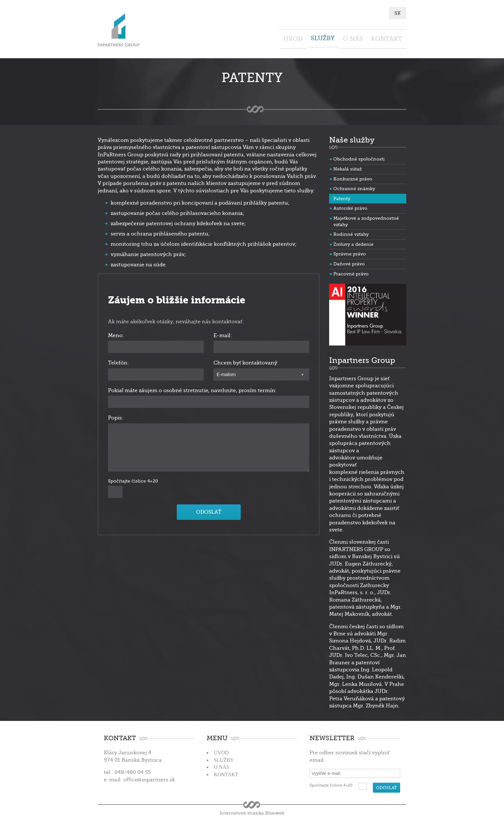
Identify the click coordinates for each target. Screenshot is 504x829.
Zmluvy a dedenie (353, 243)
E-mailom (226, 373)
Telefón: (118, 362)
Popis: (116, 417)
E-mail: (223, 334)
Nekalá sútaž (347, 168)
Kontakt (381, 38)
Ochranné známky (354, 187)
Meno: (116, 334)
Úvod (250, 38)
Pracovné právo (351, 272)
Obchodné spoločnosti (359, 158)
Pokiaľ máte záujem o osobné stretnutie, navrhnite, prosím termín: (192, 389)
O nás (335, 38)
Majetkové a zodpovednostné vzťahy (366, 220)
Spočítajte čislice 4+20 (133, 479)
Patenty (342, 197)
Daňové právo (349, 263)
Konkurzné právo (353, 178)
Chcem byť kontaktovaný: (246, 362)
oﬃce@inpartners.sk (149, 778)
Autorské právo (350, 207)
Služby (292, 38)
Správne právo (350, 253)
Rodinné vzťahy (351, 233)
